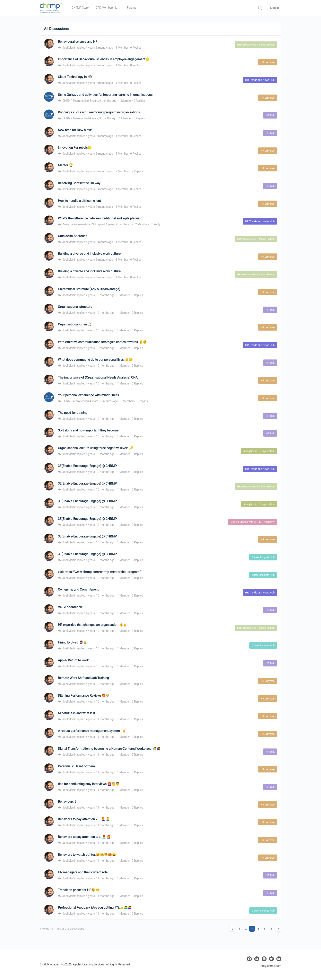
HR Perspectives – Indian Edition (256, 45)
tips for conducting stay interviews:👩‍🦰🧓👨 (89, 784)
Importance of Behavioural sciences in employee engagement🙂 (104, 59)
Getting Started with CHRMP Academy (253, 522)
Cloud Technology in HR (75, 77)
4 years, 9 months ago (99, 48)
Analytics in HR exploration (259, 451)
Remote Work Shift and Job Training (83, 678)
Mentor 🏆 (65, 165)
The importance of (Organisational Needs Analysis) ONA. (98, 377)
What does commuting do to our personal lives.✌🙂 (95, 360)
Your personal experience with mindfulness (88, 395)
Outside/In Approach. (73, 236)
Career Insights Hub (263, 557)
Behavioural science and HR (78, 42)
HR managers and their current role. (83, 872)
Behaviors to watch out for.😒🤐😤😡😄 (87, 855)
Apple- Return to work (73, 660)
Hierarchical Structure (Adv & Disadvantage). (89, 289)
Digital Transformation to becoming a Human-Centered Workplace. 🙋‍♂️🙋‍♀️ (110, 749)
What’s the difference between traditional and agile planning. (101, 218)
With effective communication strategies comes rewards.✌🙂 (102, 342)
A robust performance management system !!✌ (92, 731)
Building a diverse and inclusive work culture (89, 254)
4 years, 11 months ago (100, 719)
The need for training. (73, 413)
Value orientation (70, 607)
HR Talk (270, 115)
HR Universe (268, 62)
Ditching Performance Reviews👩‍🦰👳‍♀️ (84, 695)
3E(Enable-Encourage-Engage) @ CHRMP (87, 466)
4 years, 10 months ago (100, 295)
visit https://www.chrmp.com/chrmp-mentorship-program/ (99, 572)
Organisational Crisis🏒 (75, 324)
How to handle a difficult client (79, 201)
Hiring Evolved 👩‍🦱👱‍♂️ (72, 642)
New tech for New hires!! (75, 130)
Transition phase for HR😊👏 (79, 890)
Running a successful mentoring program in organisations (99, 112)
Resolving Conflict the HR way (79, 183)
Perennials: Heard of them (76, 766)
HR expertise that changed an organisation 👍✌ (93, 625)
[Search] (260, 8)
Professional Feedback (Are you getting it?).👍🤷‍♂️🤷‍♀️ (95, 908)
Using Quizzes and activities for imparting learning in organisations (105, 95)
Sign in (274, 8)
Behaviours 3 (67, 801)
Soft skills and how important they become (88, 430)
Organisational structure (75, 307)
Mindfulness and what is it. (77, 713)
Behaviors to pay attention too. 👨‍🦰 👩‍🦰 (84, 837)
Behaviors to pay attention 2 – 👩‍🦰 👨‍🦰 (84, 819)
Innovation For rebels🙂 (75, 148)
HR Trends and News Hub (260, 80)
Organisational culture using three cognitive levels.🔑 (96, 448)
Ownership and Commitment (78, 589)
